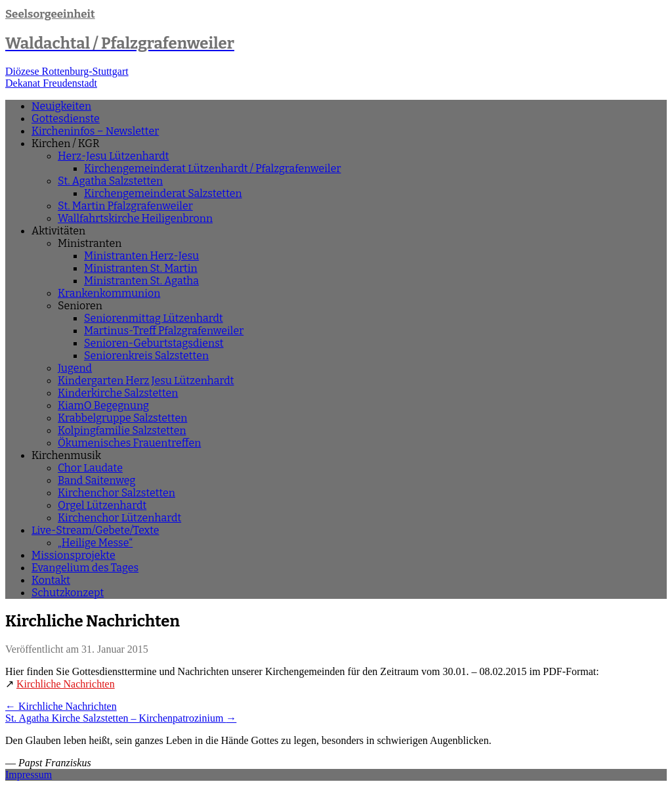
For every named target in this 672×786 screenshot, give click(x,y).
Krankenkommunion (109, 293)
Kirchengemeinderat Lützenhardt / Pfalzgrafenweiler (213, 168)
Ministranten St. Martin (141, 268)
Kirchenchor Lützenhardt (119, 518)
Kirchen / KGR (66, 143)
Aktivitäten (58, 231)
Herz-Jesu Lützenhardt (113, 156)
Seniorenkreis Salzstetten (146, 356)
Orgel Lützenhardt (102, 505)
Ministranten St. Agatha (141, 281)
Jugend (75, 368)
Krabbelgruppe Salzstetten (122, 418)
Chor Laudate (90, 468)
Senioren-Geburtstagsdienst (154, 343)
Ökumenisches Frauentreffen (129, 443)
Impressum (29, 775)
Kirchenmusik (66, 455)
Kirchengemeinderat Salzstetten (163, 193)
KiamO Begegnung (103, 405)
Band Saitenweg (97, 480)
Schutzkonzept (68, 593)
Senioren (80, 306)
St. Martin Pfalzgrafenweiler (125, 206)
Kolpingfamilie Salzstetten (122, 430)
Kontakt (51, 580)
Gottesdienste (66, 119)
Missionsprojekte (73, 555)
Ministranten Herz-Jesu (141, 256)
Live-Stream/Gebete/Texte (95, 530)
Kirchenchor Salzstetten (116, 493)
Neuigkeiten (61, 106)
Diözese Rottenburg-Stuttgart (67, 71)
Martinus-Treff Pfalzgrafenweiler (164, 331)
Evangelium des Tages (85, 568)
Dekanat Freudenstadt (51, 83)
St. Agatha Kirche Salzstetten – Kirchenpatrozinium (121, 718)
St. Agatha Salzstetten (110, 181)
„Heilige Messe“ (95, 543)
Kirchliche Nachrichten (66, 684)
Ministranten (90, 243)
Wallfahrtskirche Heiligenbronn (135, 218)
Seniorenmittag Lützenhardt (154, 318)
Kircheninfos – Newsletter (95, 131)
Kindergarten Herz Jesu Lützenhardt (146, 381)
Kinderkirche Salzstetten (118, 393)
